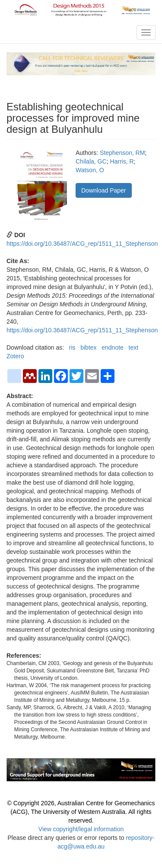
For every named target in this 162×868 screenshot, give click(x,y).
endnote (113, 347)
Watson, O (90, 170)
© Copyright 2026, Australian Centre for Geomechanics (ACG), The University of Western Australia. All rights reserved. (81, 812)
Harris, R (122, 161)
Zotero (15, 356)
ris (72, 347)
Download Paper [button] (104, 190)
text (134, 347)
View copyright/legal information (81, 829)
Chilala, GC (91, 161)
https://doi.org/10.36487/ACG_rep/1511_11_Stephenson (82, 244)
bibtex (88, 347)
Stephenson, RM (122, 153)
